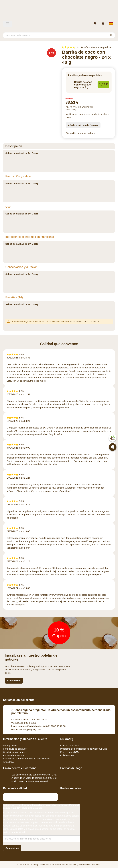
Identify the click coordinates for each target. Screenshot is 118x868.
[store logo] (59, 11)
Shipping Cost (88, 107)
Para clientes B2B (69, 752)
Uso (8, 207)
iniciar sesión (76, 321)
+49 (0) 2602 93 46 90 (38, 726)
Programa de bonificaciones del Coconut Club (84, 749)
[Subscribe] (12, 848)
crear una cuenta (91, 321)
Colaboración (67, 755)
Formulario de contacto (15, 749)
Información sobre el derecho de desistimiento (27, 759)
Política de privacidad (14, 755)
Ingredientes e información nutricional (30, 237)
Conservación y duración (21, 267)
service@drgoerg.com (26, 729)
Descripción (14, 146)
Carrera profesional (70, 746)
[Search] (112, 35)
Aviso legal (9, 762)
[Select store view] (111, 24)
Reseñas (14, 297)
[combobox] (59, 35)
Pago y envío (10, 746)
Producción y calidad (19, 176)
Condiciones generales (15, 752)
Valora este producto (102, 47)
